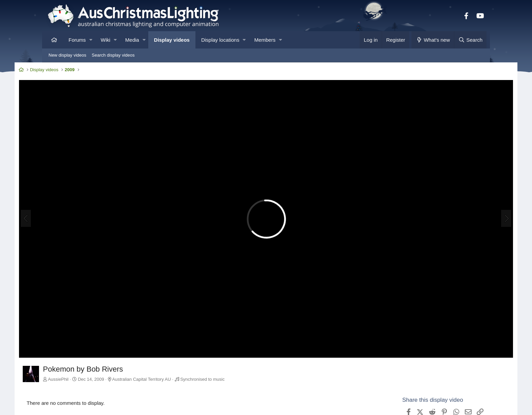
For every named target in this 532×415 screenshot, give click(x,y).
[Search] (470, 40)
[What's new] (433, 40)
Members (265, 40)
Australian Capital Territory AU (170, 348)
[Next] (478, 203)
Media (132, 40)
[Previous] (54, 203)
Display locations (220, 40)
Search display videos (113, 55)
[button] (91, 40)
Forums (77, 40)
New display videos (67, 55)
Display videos (172, 40)
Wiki (106, 40)
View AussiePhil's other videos (412, 408)
